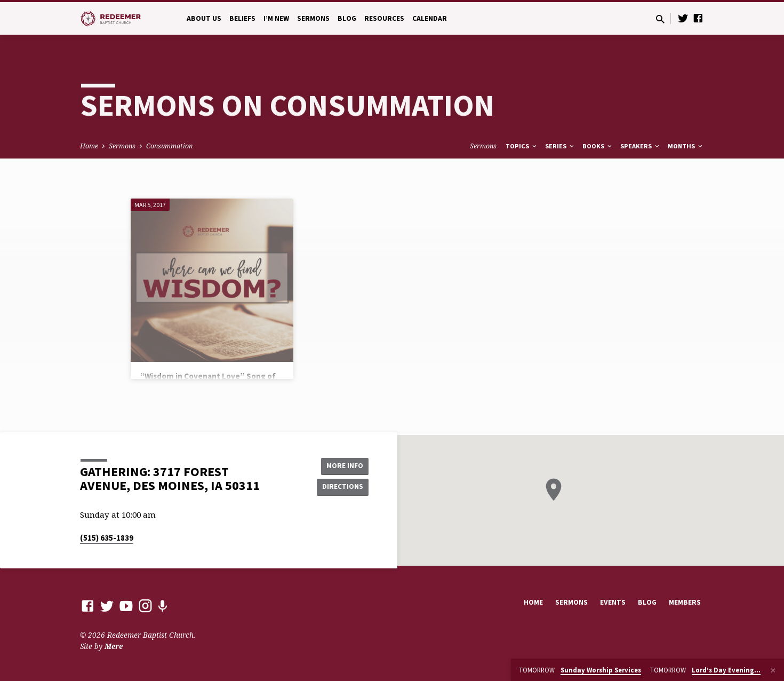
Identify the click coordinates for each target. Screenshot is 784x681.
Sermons (313, 18)
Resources (384, 18)
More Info (342, 465)
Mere (114, 646)
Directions (342, 487)
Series (560, 146)
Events (613, 602)
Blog (347, 18)
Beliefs (242, 18)
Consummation (169, 146)
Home (89, 146)
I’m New (276, 18)
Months (686, 146)
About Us (204, 18)
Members (685, 602)
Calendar (430, 18)
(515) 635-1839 (107, 538)
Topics (522, 146)
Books (598, 146)
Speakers (641, 146)
